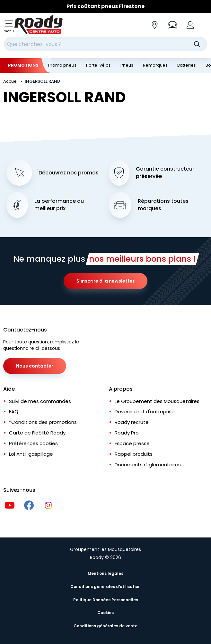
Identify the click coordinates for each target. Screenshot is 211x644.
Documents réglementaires (148, 465)
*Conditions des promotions (43, 422)
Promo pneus (62, 65)
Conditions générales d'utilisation (105, 587)
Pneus (127, 65)
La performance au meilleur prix (59, 205)
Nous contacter (35, 366)
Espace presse (132, 443)
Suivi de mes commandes (40, 401)
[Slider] (105, 6)
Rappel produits (134, 454)
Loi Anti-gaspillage (31, 454)
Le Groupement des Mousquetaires (157, 401)
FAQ (14, 411)
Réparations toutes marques (163, 205)
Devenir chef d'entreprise (145, 411)
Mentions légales (105, 573)
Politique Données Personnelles (106, 600)
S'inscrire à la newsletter (105, 281)
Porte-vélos (98, 65)
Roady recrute (132, 422)
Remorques (155, 65)
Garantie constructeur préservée (165, 173)
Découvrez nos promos (69, 173)
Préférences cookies (33, 443)
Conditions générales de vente (105, 626)
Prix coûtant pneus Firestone (105, 6)
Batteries (187, 65)
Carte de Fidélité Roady (37, 433)
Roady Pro (127, 433)
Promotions (23, 65)
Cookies (105, 613)
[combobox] (105, 44)
